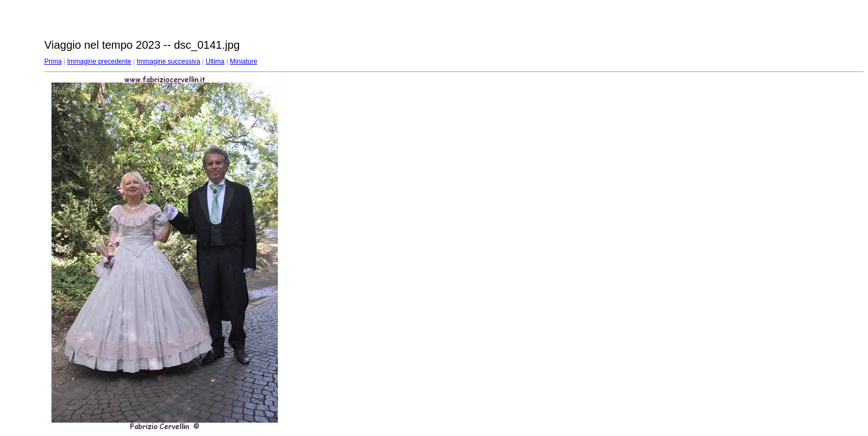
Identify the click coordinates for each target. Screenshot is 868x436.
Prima (53, 61)
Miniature (243, 61)
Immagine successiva (169, 61)
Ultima (215, 61)
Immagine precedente (99, 61)
